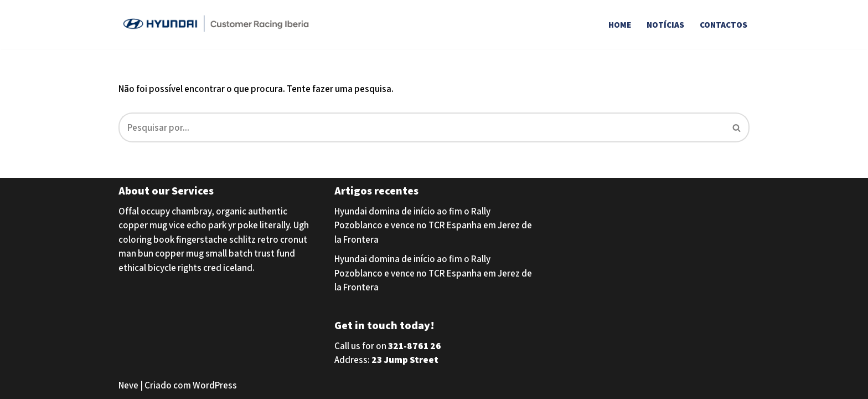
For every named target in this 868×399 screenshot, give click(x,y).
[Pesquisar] (422, 127)
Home (620, 24)
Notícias (665, 24)
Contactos (724, 24)
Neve (128, 385)
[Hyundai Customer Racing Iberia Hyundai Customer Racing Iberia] (218, 24)
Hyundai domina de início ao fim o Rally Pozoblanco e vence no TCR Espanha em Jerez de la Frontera (433, 225)
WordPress (215, 385)
